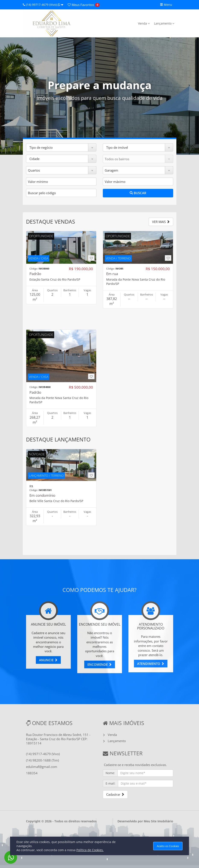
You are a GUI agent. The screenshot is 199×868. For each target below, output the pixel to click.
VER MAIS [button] (161, 222)
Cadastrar (115, 794)
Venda (144, 23)
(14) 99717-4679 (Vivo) (43, 5)
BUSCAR (138, 193)
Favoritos (81, 5)
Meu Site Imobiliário (158, 821)
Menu (166, 5)
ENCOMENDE (100, 664)
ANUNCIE (48, 660)
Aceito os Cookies (168, 846)
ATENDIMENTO (151, 664)
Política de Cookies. (90, 850)
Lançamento (164, 23)
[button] (61, 147)
